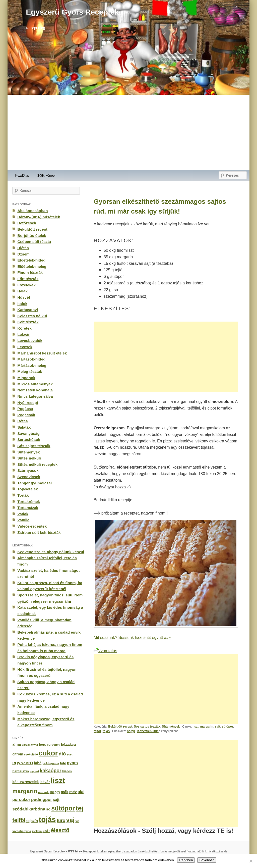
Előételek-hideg (31, 260)
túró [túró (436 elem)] (61, 821)
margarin (207, 727)
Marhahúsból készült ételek (42, 353)
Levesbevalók (30, 341)
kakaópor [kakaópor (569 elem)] (51, 771)
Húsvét (24, 297)
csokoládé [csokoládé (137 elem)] (31, 754)
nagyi (131, 731)
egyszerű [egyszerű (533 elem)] (23, 763)
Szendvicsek (29, 477)
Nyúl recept (28, 403)
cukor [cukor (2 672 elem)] (48, 753)
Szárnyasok (28, 470)
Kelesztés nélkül (32, 316)
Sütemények (171, 727)
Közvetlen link (148, 731)
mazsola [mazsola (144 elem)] (44, 792)
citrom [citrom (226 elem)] (18, 754)
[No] (251, 861)
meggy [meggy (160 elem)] (55, 792)
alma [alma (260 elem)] (17, 744)
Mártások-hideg (31, 359)
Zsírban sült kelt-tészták (39, 532)
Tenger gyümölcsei (35, 483)
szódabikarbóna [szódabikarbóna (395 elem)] (29, 809)
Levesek (25, 347)
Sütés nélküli (29, 458)
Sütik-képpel (46, 175)
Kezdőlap (22, 175)
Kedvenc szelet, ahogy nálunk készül (51, 552)
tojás (106, 731)
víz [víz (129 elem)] (77, 821)
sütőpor (228, 727)
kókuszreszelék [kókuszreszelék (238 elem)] (25, 782)
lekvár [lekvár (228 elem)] (45, 782)
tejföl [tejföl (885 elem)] (19, 820)
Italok (22, 304)
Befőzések (27, 223)
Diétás (23, 248)
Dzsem (23, 254)
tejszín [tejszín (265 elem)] (32, 821)
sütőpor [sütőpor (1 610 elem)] (63, 808)
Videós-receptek (32, 526)
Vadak (23, 514)
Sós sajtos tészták (147, 727)
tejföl (97, 731)
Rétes (22, 421)
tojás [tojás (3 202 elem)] (47, 820)
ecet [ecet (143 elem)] (70, 754)
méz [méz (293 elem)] (73, 792)
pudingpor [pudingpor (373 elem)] (42, 800)
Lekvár (23, 335)
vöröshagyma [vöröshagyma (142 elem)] (22, 831)
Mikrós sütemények (35, 384)
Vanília (23, 520)
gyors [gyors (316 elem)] (72, 763)
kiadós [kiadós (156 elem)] (67, 771)
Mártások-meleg (32, 365)
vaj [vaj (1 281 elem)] (70, 820)
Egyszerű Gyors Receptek (72, 12)
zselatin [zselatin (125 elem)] (37, 831)
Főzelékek (26, 285)
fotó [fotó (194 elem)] (63, 763)
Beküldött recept (120, 727)
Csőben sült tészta (34, 242)
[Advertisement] (128, 132)
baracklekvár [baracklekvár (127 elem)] (30, 745)
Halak (22, 291)
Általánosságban (33, 211)
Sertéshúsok (29, 440)
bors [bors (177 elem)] (43, 745)
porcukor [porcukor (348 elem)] (21, 799)
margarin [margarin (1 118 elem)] (25, 791)
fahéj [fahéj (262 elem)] (38, 763)
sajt (217, 727)
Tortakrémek (29, 502)
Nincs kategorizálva (35, 396)
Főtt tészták (28, 279)
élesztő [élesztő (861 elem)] (60, 830)
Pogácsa (25, 409)
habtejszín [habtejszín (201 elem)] (21, 771)
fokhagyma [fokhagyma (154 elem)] (51, 763)
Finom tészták (30, 272)
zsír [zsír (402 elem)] (46, 831)
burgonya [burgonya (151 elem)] (54, 745)
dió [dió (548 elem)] (62, 754)
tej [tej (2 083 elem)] (80, 808)
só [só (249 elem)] (48, 809)
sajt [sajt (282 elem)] (56, 800)
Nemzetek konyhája (35, 390)
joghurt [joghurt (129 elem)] (34, 771)
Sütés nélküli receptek (37, 464)
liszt (196, 727)
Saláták (24, 427)
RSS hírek (75, 851)
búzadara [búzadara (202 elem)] (68, 745)
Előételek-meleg (32, 266)
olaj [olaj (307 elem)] (81, 792)
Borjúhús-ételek (32, 236)
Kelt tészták (28, 322)
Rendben (186, 860)
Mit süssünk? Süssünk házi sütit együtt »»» (132, 637)
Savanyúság (28, 433)
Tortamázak (28, 508)
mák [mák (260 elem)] (65, 792)
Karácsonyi (28, 310)
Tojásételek (27, 489)
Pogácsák (26, 415)
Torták (23, 495)
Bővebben (207, 860)
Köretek (24, 328)
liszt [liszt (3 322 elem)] (58, 780)
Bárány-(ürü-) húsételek (39, 217)
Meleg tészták (30, 371)
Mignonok (26, 378)
